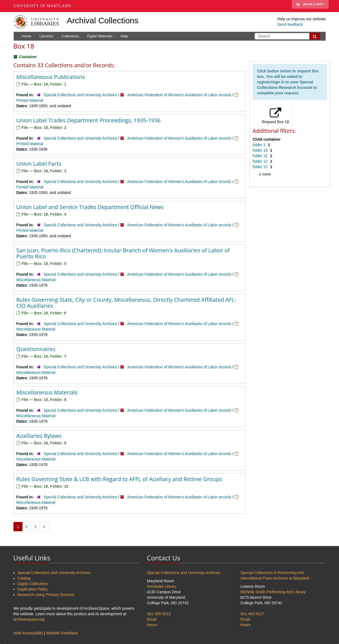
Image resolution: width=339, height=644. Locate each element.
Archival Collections (103, 20)
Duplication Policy (33, 589)
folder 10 (261, 150)
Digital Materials (100, 36)
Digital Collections (33, 584)
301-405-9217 (252, 614)
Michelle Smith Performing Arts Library (273, 592)
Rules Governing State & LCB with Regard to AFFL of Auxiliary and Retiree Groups (119, 479)
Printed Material (30, 100)
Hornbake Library (162, 586)
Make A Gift (310, 6)
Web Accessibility (28, 633)
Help (124, 36)
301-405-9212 (159, 614)
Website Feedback (62, 633)
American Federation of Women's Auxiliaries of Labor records (179, 95)
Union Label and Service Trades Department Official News (90, 207)
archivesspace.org (29, 619)
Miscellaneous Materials (47, 392)
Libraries (46, 36)
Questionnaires (36, 349)
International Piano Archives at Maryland (275, 578)
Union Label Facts (39, 164)
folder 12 (261, 161)
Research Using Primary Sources (46, 595)
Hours (152, 625)
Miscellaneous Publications (51, 77)
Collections (70, 36)
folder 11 (261, 156)
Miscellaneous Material (36, 280)
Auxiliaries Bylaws (39, 436)
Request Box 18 (275, 116)
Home (27, 36)
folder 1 (260, 145)
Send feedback (290, 24)
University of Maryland (42, 6)
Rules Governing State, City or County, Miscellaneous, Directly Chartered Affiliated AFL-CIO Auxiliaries (126, 303)
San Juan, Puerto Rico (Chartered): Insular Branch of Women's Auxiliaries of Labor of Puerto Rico (123, 253)
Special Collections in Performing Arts (272, 573)
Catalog (24, 578)
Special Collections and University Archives (80, 95)
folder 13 (261, 167)
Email (152, 619)
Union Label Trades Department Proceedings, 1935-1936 (89, 120)
